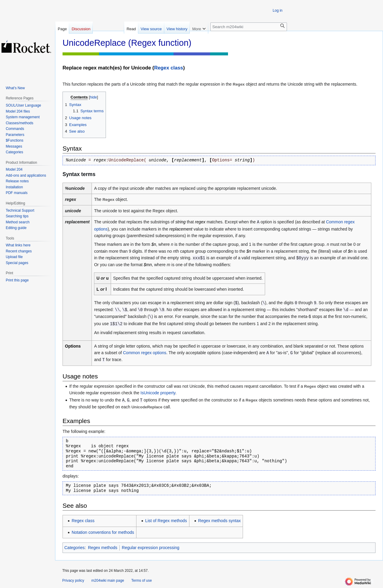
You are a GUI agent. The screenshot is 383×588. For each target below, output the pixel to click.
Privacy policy (73, 581)
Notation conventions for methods (103, 532)
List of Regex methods (166, 521)
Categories (75, 548)
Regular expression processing (151, 548)
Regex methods (103, 548)
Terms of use (142, 581)
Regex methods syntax (219, 521)
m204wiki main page (108, 581)
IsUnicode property (158, 393)
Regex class (169, 68)
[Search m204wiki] (249, 27)
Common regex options (145, 353)
